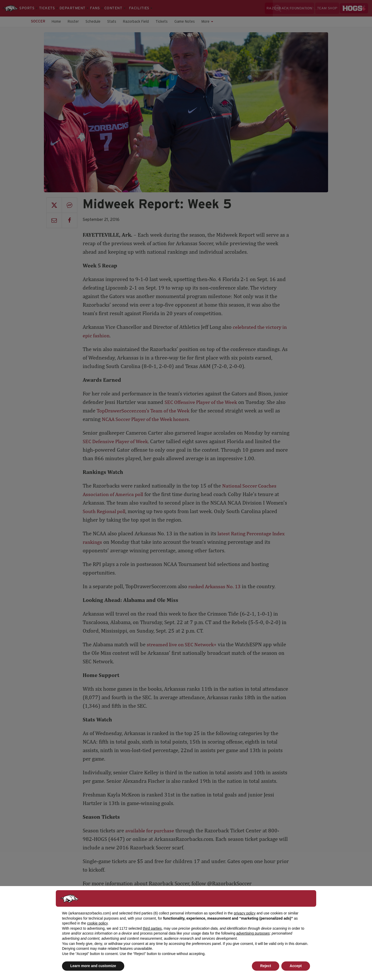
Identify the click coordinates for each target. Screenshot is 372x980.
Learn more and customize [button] (93, 966)
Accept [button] (296, 966)
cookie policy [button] (97, 923)
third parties (152, 928)
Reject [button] (266, 966)
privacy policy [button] (245, 913)
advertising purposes (253, 933)
